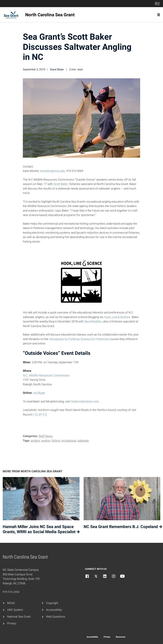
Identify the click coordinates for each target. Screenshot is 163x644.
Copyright (52, 603)
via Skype (39, 393)
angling (46, 441)
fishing (56, 441)
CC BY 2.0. (41, 415)
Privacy (12, 623)
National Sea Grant (19, 617)
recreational (69, 441)
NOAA (11, 603)
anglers (35, 441)
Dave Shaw (57, 69)
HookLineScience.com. (85, 402)
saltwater (83, 441)
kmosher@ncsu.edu (53, 171)
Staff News (46, 436)
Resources (121, 637)
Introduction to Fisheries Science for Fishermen (79, 339)
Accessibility (54, 610)
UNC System (15, 610)
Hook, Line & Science (117, 317)
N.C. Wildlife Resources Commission (46, 375)
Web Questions (56, 617)
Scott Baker (61, 184)
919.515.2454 (11, 592)
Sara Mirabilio (93, 321)
